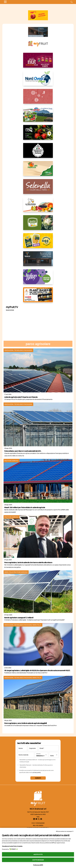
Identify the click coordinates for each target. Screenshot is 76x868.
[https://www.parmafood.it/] (38, 242)
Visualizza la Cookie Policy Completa (12, 846)
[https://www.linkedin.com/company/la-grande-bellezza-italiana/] (38, 152)
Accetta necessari (38, 860)
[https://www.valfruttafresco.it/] (38, 170)
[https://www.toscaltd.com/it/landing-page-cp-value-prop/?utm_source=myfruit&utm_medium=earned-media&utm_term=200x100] (38, 32)
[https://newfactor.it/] (38, 62)
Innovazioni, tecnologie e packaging (18, 350)
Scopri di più (10, 310)
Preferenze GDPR (38, 865)
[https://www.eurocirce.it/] (38, 116)
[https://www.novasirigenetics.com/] (38, 134)
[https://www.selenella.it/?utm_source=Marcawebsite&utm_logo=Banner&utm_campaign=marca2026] (38, 188)
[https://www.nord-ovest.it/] (38, 80)
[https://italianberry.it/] (38, 278)
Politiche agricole (11, 461)
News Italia (9, 572)
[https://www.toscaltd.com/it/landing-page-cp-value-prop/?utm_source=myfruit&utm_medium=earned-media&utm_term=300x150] (38, 260)
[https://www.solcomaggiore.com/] (38, 98)
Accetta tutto (38, 854)
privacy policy (37, 772)
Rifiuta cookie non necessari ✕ (65, 831)
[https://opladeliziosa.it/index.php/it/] (38, 206)
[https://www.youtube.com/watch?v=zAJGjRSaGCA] (38, 296)
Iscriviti (38, 778)
